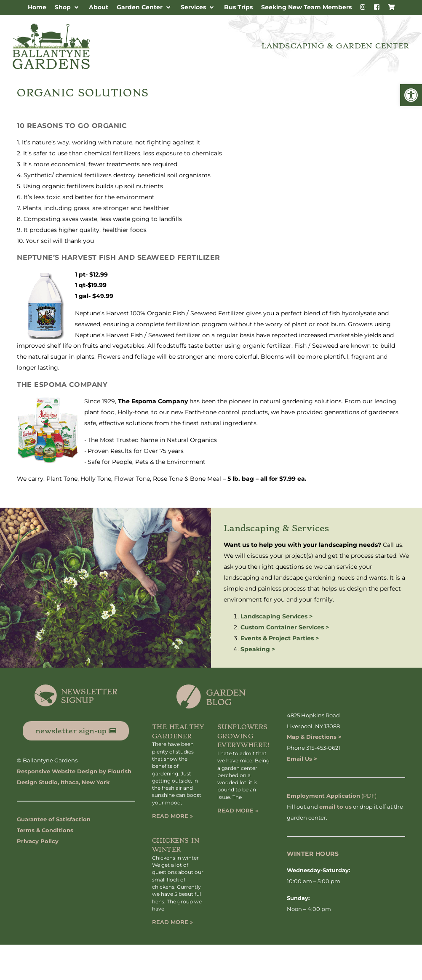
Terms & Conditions (45, 830)
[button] (411, 95)
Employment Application (323, 796)
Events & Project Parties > (280, 638)
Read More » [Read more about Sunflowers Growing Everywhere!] (238, 810)
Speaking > (258, 649)
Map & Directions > (314, 737)
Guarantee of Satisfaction (54, 819)
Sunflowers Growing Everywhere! (244, 736)
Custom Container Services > (285, 627)
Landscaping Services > (276, 616)
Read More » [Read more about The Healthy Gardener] (172, 816)
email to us (335, 807)
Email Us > (302, 759)
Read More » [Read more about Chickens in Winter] (172, 922)
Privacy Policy (38, 841)
